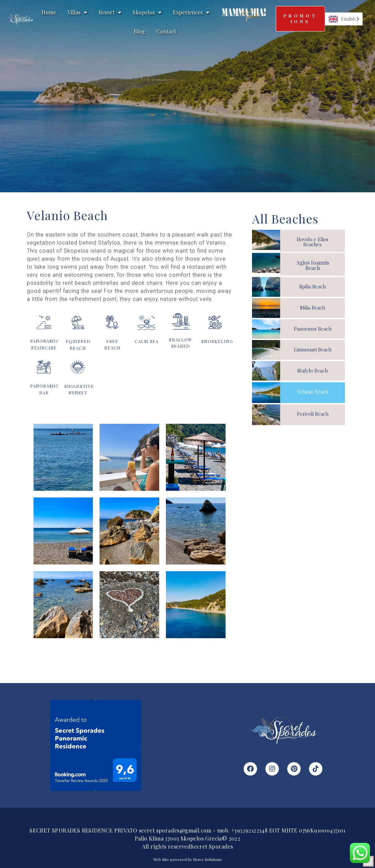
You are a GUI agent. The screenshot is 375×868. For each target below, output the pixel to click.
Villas (77, 12)
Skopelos (147, 12)
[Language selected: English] (344, 19)
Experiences (191, 12)
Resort (110, 12)
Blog (139, 31)
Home (49, 12)
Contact (166, 31)
